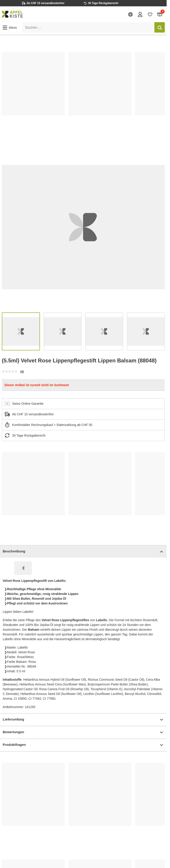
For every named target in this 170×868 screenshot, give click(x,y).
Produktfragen (83, 745)
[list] (83, 95)
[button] (9, 28)
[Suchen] (160, 27)
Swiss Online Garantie (28, 404)
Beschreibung (83, 552)
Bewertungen (83, 732)
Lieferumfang (83, 720)
